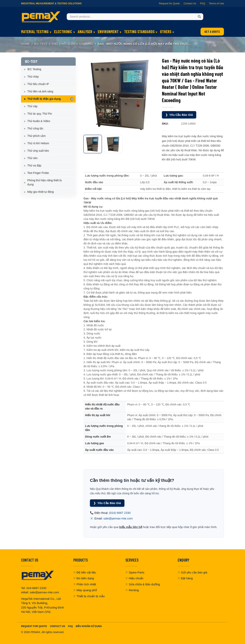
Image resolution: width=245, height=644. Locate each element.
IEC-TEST (41, 44)
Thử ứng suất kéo (38, 151)
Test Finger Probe (38, 173)
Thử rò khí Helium (38, 143)
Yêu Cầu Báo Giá (179, 115)
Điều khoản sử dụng (89, 626)
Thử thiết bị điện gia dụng (73, 44)
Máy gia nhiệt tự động (41, 192)
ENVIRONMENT (108, 32)
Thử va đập (34, 165)
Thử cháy (33, 77)
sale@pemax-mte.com (118, 518)
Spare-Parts (135, 572)
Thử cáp (32, 106)
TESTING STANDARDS (139, 32)
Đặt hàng (185, 578)
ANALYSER (85, 32)
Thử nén (32, 158)
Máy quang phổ (85, 590)
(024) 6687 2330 (120, 513)
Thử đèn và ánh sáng (40, 91)
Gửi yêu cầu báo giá (193, 572)
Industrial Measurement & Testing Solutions (51, 4)
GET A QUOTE (212, 31)
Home (25, 44)
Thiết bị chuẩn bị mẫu (89, 596)
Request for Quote (169, 3)
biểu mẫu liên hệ (131, 527)
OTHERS (166, 32)
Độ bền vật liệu (85, 572)
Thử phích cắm (36, 136)
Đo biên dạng (84, 578)
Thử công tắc (35, 128)
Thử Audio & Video (39, 121)
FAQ (202, 3)
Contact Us (190, 3)
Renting (132, 590)
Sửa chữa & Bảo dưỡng (143, 584)
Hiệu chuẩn (134, 578)
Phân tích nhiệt (85, 584)
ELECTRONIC (63, 32)
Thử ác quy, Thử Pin (40, 114)
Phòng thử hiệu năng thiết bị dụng (45, 182)
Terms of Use (216, 3)
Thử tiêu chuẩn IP (38, 84)
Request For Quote (34, 626)
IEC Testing (34, 69)
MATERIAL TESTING (35, 32)
